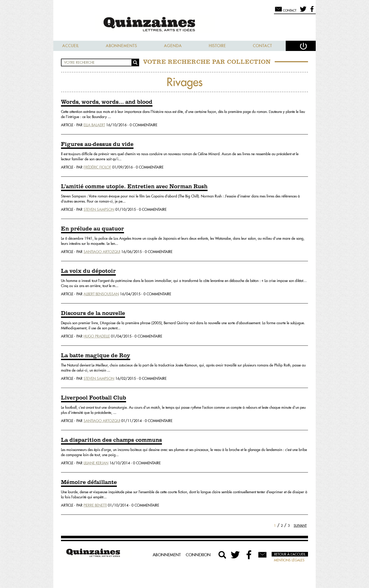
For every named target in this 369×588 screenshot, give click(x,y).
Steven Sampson (99, 209)
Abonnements (121, 46)
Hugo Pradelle (97, 336)
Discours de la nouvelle (93, 313)
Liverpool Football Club (94, 398)
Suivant (300, 526)
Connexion (198, 555)
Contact (263, 46)
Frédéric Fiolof (97, 167)
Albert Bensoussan (101, 294)
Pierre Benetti (95, 505)
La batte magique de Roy (96, 356)
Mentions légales (289, 560)
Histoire (217, 46)
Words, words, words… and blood (107, 102)
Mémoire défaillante (89, 482)
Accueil (71, 46)
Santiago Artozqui (102, 252)
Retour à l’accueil (290, 554)
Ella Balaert (94, 125)
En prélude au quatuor (93, 229)
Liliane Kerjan (96, 463)
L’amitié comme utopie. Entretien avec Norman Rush (134, 187)
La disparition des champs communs (111, 440)
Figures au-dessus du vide (97, 144)
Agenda (173, 46)
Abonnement (167, 555)
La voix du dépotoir (88, 271)
